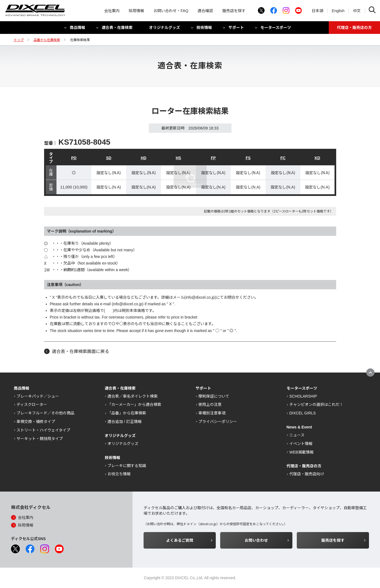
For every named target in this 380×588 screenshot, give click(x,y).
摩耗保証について (214, 396)
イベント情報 (301, 444)
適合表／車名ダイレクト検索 (133, 396)
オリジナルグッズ (165, 28)
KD (317, 158)
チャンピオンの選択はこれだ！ (316, 404)
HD (144, 158)
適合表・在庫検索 (117, 28)
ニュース (297, 435)
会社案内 (112, 11)
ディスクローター (32, 404)
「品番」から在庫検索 (127, 413)
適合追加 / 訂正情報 (125, 422)
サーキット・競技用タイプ (40, 439)
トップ (19, 40)
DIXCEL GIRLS (303, 413)
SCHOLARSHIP (303, 396)
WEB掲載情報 (301, 452)
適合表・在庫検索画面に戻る (80, 351)
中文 (357, 11)
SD (109, 158)
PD (74, 158)
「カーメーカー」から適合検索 (134, 404)
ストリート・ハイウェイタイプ (43, 430)
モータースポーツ (276, 28)
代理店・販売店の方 (354, 28)
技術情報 (204, 28)
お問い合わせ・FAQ (171, 11)
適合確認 (205, 11)
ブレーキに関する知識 (127, 466)
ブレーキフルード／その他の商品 (45, 413)
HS (178, 158)
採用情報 (136, 11)
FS (248, 158)
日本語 (317, 11)
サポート (236, 28)
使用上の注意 (210, 404)
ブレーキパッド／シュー (38, 396)
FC (283, 158)
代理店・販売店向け (307, 474)
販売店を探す (234, 11)
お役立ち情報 (119, 474)
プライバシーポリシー (218, 422)
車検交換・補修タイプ (36, 422)
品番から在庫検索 (47, 40)
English (338, 11)
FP (213, 158)
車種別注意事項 (212, 413)
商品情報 (77, 28)
